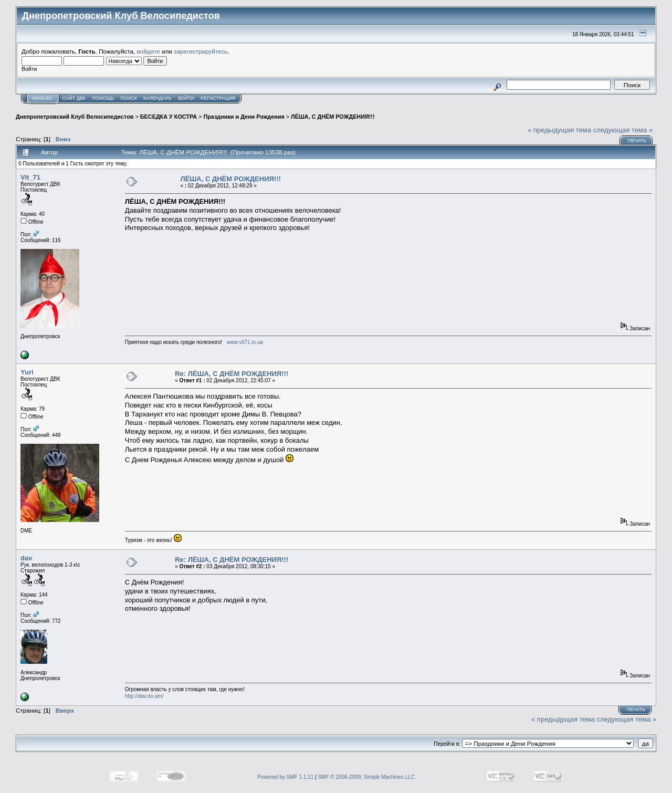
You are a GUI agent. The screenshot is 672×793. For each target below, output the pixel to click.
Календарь (157, 98)
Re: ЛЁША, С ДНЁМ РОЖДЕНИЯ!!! (232, 374)
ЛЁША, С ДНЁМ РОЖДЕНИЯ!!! (333, 117)
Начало (42, 98)
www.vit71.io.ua (245, 342)
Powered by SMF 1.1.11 (285, 777)
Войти (186, 98)
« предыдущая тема (559, 130)
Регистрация (218, 98)
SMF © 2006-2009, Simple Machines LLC (366, 777)
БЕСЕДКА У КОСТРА (169, 117)
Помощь (103, 98)
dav (26, 558)
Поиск (129, 98)
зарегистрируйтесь (201, 51)
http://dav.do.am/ (144, 696)
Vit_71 (30, 177)
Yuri (27, 372)
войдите (149, 51)
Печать (637, 141)
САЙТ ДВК (74, 98)
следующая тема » (623, 130)
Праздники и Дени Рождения (244, 117)
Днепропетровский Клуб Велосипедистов (75, 117)
